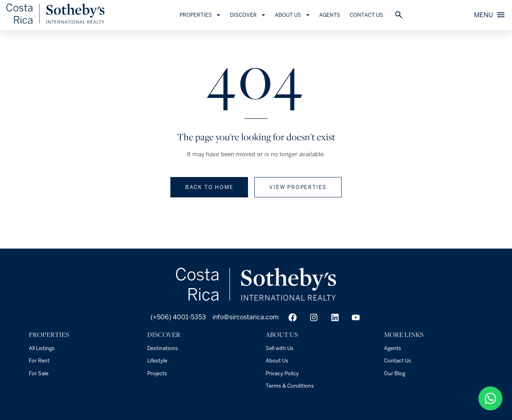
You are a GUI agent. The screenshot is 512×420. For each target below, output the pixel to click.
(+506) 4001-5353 (177, 317)
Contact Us (368, 15)
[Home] (58, 22)
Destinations (163, 348)
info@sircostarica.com (246, 317)
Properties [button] (202, 15)
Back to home (209, 187)
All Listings (42, 348)
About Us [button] (295, 15)
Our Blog (395, 373)
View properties (298, 187)
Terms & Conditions (290, 386)
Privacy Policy (282, 373)
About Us (277, 361)
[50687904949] (490, 398)
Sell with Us (280, 348)
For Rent (39, 361)
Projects (157, 373)
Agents (332, 15)
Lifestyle (157, 361)
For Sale (39, 373)
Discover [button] (250, 15)
